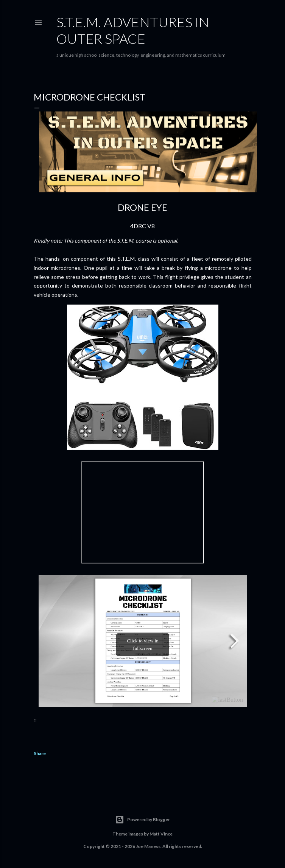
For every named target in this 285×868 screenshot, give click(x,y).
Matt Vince (161, 834)
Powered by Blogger (142, 820)
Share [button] (40, 753)
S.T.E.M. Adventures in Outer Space (133, 30)
